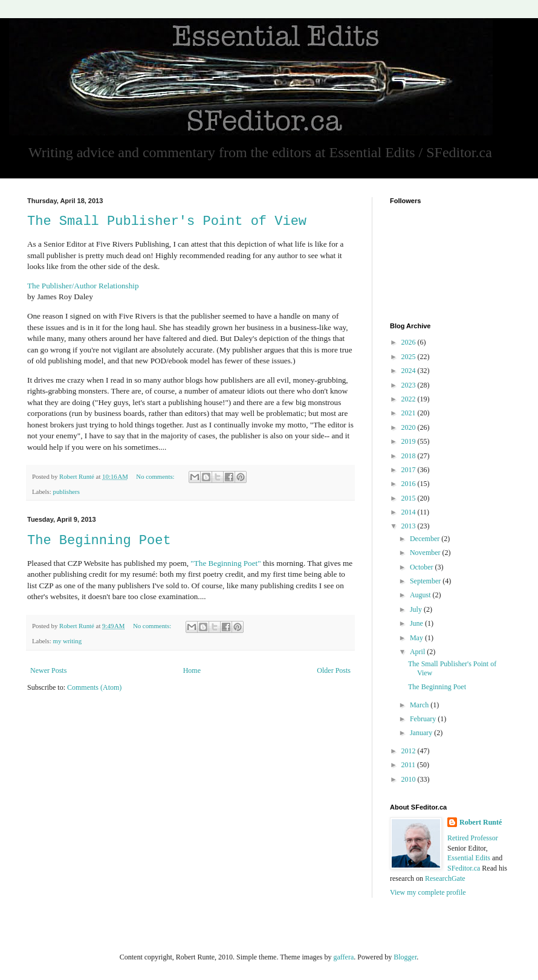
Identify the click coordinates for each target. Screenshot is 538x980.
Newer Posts (48, 670)
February (424, 719)
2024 (410, 371)
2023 (410, 385)
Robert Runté (481, 822)
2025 (410, 357)
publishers (66, 492)
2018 (410, 456)
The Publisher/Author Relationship (83, 286)
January (422, 733)
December (426, 539)
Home (192, 670)
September (426, 581)
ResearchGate (445, 878)
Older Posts (334, 670)
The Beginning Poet (99, 541)
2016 (410, 484)
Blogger (405, 957)
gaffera (343, 957)
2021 (410, 413)
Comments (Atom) (94, 687)
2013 (410, 526)
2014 (410, 512)
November (426, 553)
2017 (410, 470)
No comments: (156, 476)
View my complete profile (428, 892)
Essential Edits (469, 858)
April (418, 652)
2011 (410, 765)
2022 (410, 399)
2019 (410, 441)
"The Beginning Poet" (225, 563)
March (420, 705)
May (417, 638)
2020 (410, 427)
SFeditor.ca (464, 868)
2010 (410, 779)
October (423, 567)
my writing (67, 641)
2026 (410, 342)
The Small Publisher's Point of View (167, 222)
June (417, 623)
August (421, 595)
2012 (410, 751)
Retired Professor (473, 838)
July (417, 609)
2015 (410, 498)
